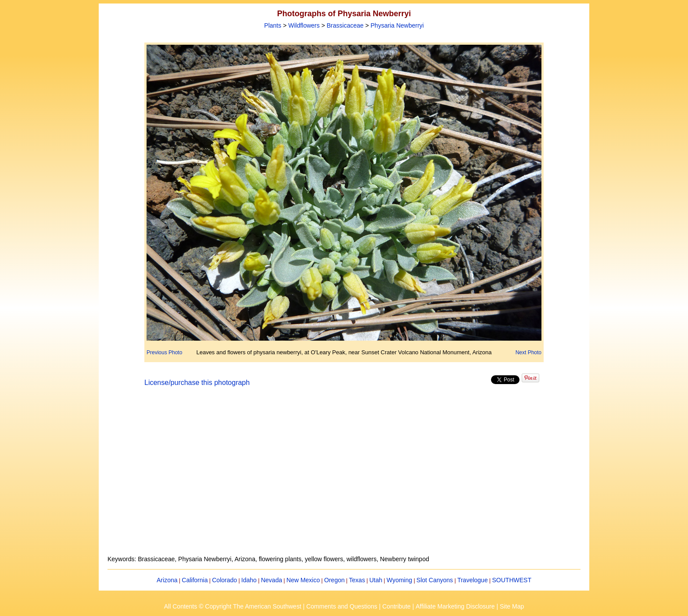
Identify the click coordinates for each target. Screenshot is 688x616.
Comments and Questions (342, 606)
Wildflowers (304, 25)
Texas (357, 580)
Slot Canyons (435, 580)
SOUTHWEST (512, 580)
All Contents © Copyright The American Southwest (233, 606)
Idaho (249, 580)
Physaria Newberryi (397, 25)
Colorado (224, 580)
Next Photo (529, 353)
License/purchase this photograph (197, 383)
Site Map (512, 606)
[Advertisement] (344, 476)
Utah (376, 580)
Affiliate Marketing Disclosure (455, 606)
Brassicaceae (345, 25)
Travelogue (473, 580)
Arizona (167, 580)
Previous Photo (164, 353)
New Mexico (303, 580)
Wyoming (399, 580)
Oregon (335, 580)
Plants (273, 25)
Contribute (396, 606)
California (195, 580)
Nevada (272, 580)
